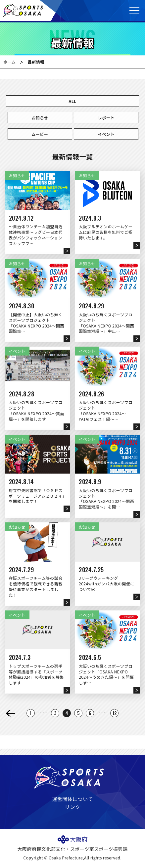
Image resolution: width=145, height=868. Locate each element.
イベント (106, 134)
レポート (106, 118)
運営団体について (72, 799)
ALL (72, 101)
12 (115, 713)
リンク (73, 807)
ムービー (40, 134)
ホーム (9, 62)
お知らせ (40, 118)
